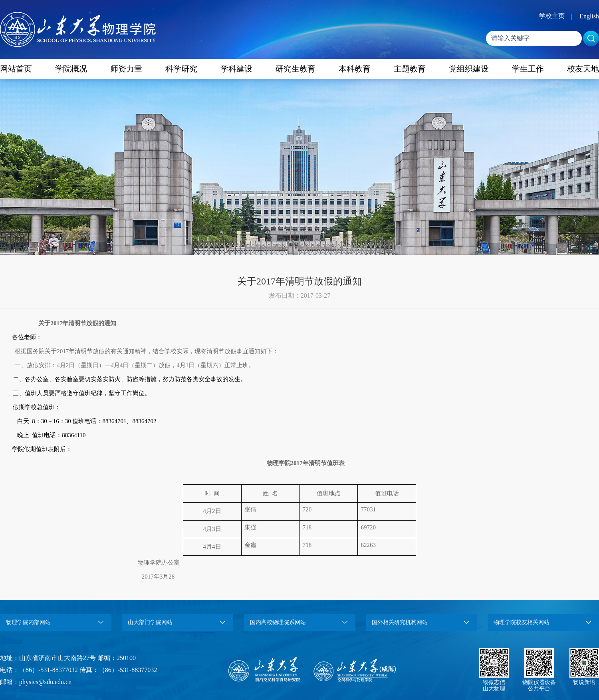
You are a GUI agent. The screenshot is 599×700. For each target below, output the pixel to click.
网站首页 (16, 69)
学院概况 (71, 69)
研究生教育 (296, 69)
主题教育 (410, 69)
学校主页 (552, 16)
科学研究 (181, 69)
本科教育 (355, 69)
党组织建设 (469, 69)
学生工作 (528, 69)
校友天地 (583, 69)
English (589, 16)
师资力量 (126, 69)
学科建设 (236, 69)
